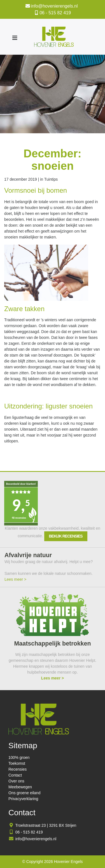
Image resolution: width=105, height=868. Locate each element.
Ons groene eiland (24, 793)
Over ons (16, 781)
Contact (15, 775)
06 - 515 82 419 (55, 13)
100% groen (19, 757)
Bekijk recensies (66, 536)
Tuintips (51, 179)
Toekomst (17, 763)
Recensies (17, 769)
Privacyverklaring (23, 799)
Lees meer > (15, 579)
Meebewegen (20, 787)
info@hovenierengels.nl (54, 6)
